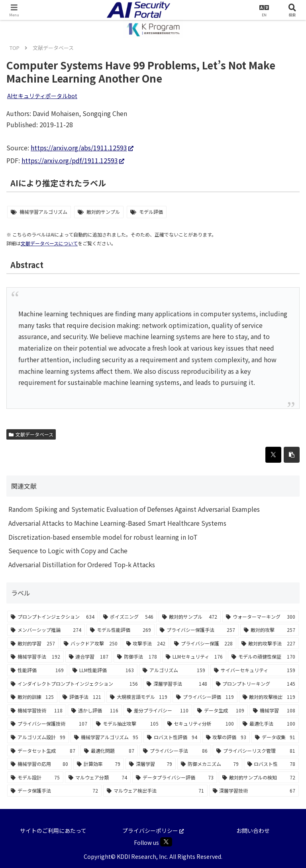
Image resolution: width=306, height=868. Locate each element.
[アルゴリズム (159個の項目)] (174, 670)
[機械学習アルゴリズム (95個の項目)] (106, 737)
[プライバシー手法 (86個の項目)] (175, 751)
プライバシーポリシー (153, 831)
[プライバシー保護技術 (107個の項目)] (49, 724)
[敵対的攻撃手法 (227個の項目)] (268, 643)
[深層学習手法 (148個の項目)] (177, 684)
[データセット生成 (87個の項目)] (43, 751)
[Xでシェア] (273, 455)
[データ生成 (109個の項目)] (221, 710)
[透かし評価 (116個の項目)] (95, 710)
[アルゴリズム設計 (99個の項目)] (38, 737)
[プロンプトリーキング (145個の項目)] (256, 684)
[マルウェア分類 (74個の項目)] (98, 777)
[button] (292, 455)
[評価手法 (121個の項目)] (82, 697)
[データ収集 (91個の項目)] (275, 737)
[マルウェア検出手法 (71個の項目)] (155, 791)
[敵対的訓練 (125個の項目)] (32, 697)
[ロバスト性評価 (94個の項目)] (172, 737)
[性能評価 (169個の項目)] (37, 670)
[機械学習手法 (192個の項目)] (35, 657)
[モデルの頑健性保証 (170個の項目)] (263, 657)
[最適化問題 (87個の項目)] (109, 751)
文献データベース (31, 434)
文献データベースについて (49, 243)
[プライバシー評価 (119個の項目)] (205, 697)
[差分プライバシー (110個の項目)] (158, 710)
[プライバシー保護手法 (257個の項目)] (197, 630)
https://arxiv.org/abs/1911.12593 (82, 148)
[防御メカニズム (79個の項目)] (210, 764)
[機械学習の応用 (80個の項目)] (39, 764)
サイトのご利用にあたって (53, 831)
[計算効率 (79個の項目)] (98, 764)
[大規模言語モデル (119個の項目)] (139, 697)
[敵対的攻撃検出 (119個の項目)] (269, 697)
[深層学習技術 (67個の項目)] (254, 791)
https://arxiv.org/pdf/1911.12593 (73, 160)
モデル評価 (151, 212)
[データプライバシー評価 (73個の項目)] (175, 777)
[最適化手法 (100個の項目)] (269, 724)
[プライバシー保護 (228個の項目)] (203, 643)
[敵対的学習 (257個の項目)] (33, 643)
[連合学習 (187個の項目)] (89, 657)
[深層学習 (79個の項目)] (151, 764)
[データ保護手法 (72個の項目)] (54, 791)
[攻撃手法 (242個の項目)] (146, 643)
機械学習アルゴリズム (43, 212)
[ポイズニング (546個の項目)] (128, 617)
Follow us (153, 842)
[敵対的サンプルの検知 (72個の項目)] (259, 777)
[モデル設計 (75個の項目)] (35, 777)
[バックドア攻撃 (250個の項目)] (91, 643)
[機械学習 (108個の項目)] (274, 710)
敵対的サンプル (103, 212)
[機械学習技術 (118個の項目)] (37, 710)
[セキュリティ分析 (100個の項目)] (201, 724)
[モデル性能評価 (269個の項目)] (121, 630)
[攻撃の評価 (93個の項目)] (226, 737)
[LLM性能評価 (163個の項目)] (103, 670)
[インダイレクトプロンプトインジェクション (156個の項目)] (74, 684)
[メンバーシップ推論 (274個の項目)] (46, 630)
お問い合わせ (253, 831)
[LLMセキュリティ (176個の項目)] (194, 657)
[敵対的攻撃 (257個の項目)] (270, 630)
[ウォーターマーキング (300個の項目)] (261, 617)
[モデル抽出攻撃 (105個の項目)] (127, 724)
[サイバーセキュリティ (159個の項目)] (255, 670)
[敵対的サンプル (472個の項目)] (190, 617)
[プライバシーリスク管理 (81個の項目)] (256, 751)
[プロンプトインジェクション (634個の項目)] (53, 617)
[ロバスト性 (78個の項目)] (271, 764)
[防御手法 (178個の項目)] (137, 657)
